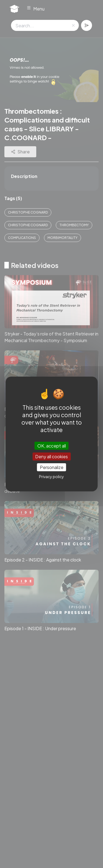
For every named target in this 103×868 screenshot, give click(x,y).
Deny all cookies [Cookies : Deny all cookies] (51, 456)
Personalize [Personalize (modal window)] (52, 467)
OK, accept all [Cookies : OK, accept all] (52, 445)
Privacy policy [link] (51, 476)
